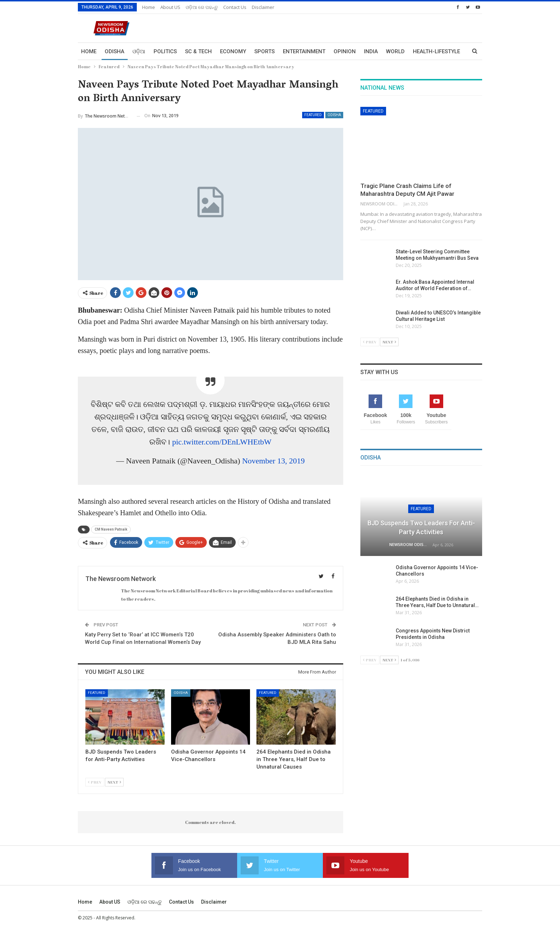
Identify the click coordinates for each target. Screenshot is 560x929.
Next (114, 782)
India (371, 51)
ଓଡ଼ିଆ (139, 51)
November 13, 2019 (273, 461)
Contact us (235, 7)
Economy (233, 51)
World (395, 51)
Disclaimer (263, 7)
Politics (165, 51)
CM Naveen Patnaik (111, 529)
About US (170, 7)
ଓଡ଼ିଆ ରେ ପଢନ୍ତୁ (202, 7)
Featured (313, 115)
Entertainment (304, 51)
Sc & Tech (198, 51)
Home (149, 7)
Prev (95, 782)
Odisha (114, 51)
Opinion (345, 51)
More (420, 51)
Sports (264, 51)
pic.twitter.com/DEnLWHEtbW (222, 442)
